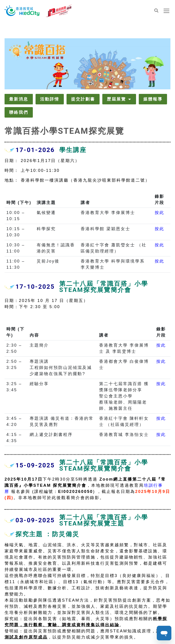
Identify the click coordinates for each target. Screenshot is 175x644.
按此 (160, 213)
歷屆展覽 (119, 99)
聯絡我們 (19, 112)
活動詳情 (50, 99)
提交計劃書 (83, 99)
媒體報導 (153, 99)
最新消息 (19, 99)
